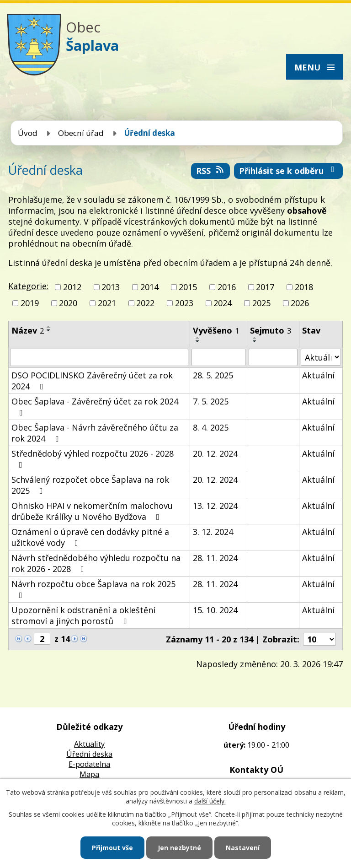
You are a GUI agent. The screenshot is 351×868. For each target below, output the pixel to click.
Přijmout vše (112, 848)
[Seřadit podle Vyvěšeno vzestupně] (198, 338)
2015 (188, 287)
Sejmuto (271, 330)
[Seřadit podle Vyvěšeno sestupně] (198, 341)
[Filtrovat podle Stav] (321, 357)
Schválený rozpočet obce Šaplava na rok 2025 (90, 485)
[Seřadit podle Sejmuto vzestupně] (255, 338)
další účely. (210, 801)
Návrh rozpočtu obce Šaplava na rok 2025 (93, 589)
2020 (68, 303)
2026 (300, 303)
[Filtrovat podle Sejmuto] (273, 357)
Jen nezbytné (179, 848)
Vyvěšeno (216, 330)
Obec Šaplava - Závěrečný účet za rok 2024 (95, 406)
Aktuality (89, 744)
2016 (227, 287)
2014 (149, 287)
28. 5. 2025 (213, 375)
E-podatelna (89, 764)
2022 (145, 303)
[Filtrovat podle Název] (99, 357)
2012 (72, 287)
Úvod (28, 133)
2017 (265, 287)
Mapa (89, 774)
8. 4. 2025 (211, 427)
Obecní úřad (81, 133)
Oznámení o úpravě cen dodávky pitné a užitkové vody (90, 537)
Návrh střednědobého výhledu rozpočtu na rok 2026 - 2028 (96, 563)
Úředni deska (89, 754)
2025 (261, 303)
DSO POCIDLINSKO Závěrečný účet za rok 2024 (92, 381)
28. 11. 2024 (215, 558)
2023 (184, 303)
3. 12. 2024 (213, 532)
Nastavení (243, 848)
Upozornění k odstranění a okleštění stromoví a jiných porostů (83, 615)
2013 (111, 287)
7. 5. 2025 (211, 401)
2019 (30, 303)
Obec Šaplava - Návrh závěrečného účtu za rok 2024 (95, 433)
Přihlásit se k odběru (289, 171)
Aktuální (318, 375)
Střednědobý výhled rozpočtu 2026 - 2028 (93, 458)
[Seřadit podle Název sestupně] (49, 330)
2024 (223, 303)
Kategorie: (28, 286)
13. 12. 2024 (215, 506)
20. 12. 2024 (215, 453)
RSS (211, 171)
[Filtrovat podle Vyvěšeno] (218, 357)
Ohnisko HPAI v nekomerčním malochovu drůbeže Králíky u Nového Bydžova (92, 511)
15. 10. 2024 (215, 610)
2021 (107, 303)
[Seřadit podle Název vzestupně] (49, 327)
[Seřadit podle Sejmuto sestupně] (255, 341)
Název (28, 330)
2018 (304, 287)
